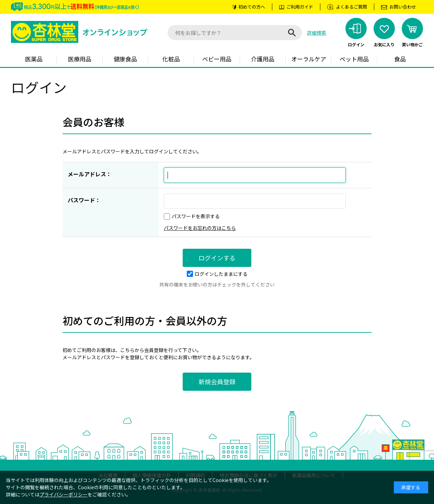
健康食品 (125, 59)
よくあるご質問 (351, 7)
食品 (400, 59)
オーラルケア (309, 59)
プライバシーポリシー (64, 494)
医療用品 (80, 59)
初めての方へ (252, 7)
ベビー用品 (217, 59)
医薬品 (34, 59)
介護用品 (263, 59)
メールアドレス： (90, 174)
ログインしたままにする (217, 274)
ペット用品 (354, 59)
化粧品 (171, 59)
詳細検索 (317, 33)
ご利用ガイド (300, 7)
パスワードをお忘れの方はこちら (200, 228)
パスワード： (84, 200)
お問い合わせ (403, 7)
